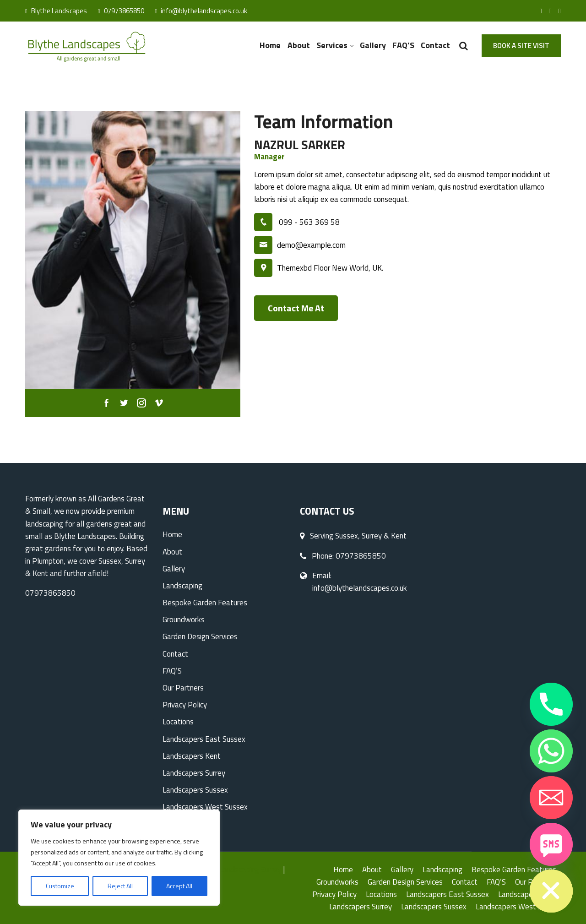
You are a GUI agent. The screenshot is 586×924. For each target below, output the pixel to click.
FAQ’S (403, 45)
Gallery (373, 45)
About (299, 45)
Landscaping (182, 586)
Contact (435, 45)
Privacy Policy (185, 705)
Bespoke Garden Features (205, 603)
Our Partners (183, 688)
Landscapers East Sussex (204, 739)
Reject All (120, 886)
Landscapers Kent (192, 756)
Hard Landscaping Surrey (241, 870)
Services (332, 45)
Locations (178, 722)
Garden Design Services (200, 636)
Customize (60, 886)
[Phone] (551, 704)
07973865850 (121, 11)
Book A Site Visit (521, 46)
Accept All (179, 886)
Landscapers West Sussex (205, 807)
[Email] (551, 798)
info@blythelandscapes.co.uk (201, 11)
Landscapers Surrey (194, 773)
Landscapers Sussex (195, 790)
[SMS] (551, 844)
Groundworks (184, 620)
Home (271, 45)
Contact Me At (296, 308)
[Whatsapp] (551, 751)
